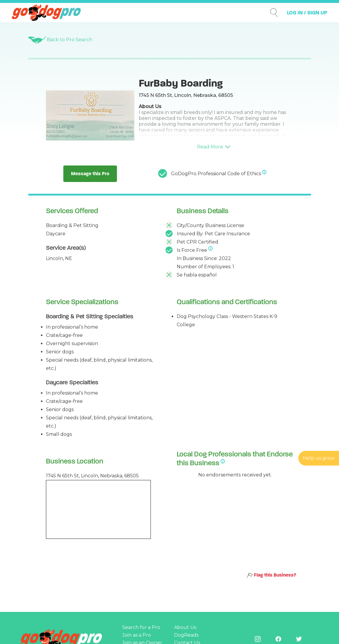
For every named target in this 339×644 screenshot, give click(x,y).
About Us (185, 627)
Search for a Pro (141, 627)
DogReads (186, 635)
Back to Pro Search (60, 40)
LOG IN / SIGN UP (307, 13)
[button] (214, 147)
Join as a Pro (137, 635)
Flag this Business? (272, 575)
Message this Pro (90, 174)
